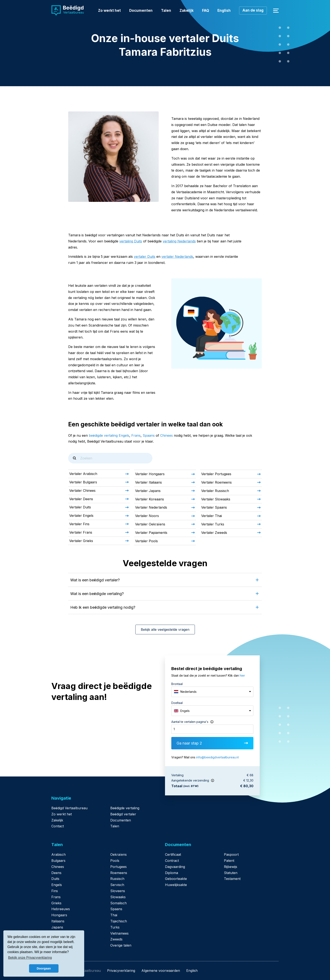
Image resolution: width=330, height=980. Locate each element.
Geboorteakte (176, 879)
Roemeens (119, 873)
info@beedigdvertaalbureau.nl (217, 757)
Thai (114, 915)
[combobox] (212, 692)
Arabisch (59, 854)
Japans (57, 927)
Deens (56, 873)
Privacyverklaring (121, 971)
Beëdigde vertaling (125, 808)
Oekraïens (118, 854)
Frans (136, 435)
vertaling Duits (131, 241)
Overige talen (121, 945)
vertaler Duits (145, 257)
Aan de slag (253, 10)
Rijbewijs (231, 867)
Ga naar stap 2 (212, 743)
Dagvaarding (175, 867)
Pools (115, 861)
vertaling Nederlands (179, 241)
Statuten (231, 873)
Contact (58, 826)
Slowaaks (118, 897)
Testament (232, 879)
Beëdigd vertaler (123, 814)
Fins (55, 891)
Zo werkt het (109, 11)
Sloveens (118, 891)
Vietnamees (119, 933)
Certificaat (173, 854)
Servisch (117, 885)
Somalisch (118, 903)
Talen (166, 11)
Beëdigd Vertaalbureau (69, 808)
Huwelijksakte (176, 885)
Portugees (118, 867)
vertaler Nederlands (177, 257)
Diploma (172, 873)
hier (242, 675)
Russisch (117, 879)
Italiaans (58, 921)
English (224, 11)
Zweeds (116, 939)
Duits (55, 879)
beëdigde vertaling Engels (109, 435)
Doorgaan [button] (44, 968)
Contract (172, 861)
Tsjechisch (119, 921)
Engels (57, 885)
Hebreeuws (61, 909)
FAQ (206, 11)
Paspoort (231, 854)
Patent (229, 861)
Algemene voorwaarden (161, 971)
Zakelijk (187, 11)
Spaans (149, 435)
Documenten (141, 11)
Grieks (56, 903)
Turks (115, 927)
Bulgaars (58, 861)
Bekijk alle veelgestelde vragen (165, 630)
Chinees (166, 435)
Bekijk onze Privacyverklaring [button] (30, 958)
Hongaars (59, 915)
